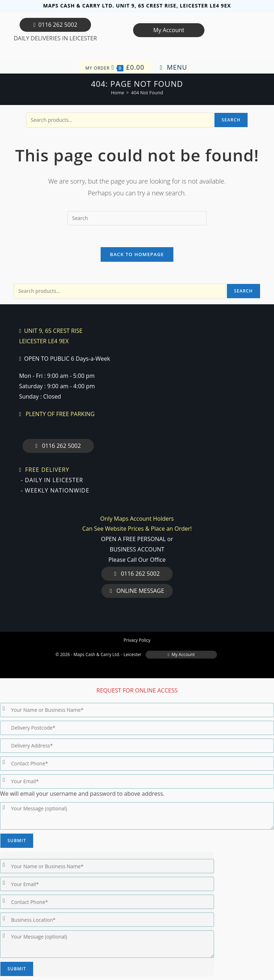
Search (231, 120)
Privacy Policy (137, 640)
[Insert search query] (137, 218)
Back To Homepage (137, 254)
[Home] (118, 92)
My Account (169, 30)
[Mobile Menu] (174, 67)
